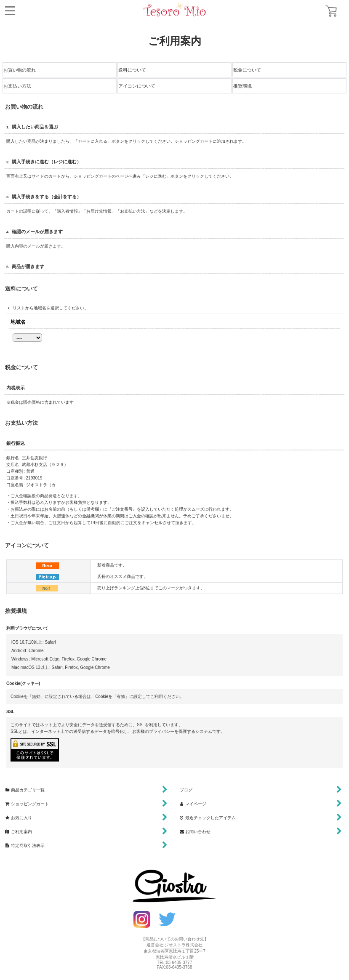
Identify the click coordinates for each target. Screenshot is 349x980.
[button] (10, 11)
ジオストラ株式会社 (184, 945)
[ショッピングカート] (331, 11)
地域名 (18, 322)
